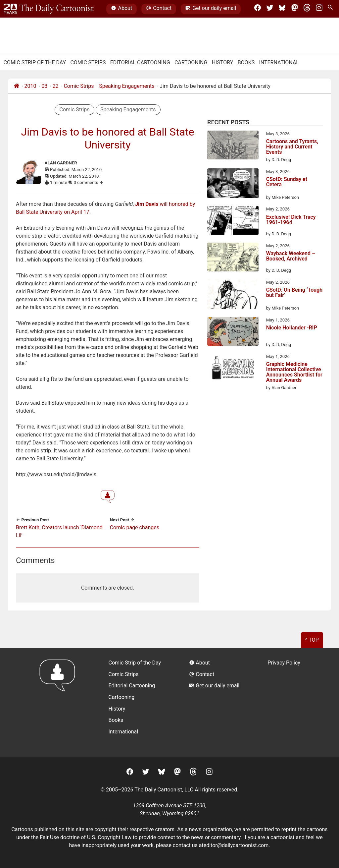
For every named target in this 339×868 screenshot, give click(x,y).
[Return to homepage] (59, 702)
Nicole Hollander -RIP (292, 328)
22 (56, 86)
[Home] (17, 86)
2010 (30, 86)
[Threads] (307, 9)
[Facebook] (258, 9)
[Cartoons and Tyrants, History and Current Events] (233, 146)
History (223, 62)
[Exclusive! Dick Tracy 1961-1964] (233, 221)
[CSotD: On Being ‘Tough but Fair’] (233, 295)
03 (44, 86)
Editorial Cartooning (140, 62)
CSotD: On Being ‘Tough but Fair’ (294, 293)
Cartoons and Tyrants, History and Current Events (292, 147)
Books (246, 62)
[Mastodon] (295, 9)
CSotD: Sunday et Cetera (287, 182)
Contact (159, 9)
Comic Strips (88, 62)
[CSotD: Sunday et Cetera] (233, 185)
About (121, 9)
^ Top (312, 640)
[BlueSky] (282, 9)
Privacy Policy (284, 663)
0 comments (89, 182)
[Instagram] (319, 9)
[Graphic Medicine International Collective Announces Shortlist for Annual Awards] (233, 369)
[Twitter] (270, 9)
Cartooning (191, 62)
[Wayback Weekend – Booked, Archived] (233, 258)
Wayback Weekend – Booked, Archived (291, 256)
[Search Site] (331, 9)
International (279, 62)
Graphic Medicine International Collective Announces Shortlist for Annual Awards (294, 372)
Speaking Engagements (127, 86)
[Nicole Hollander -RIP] (233, 332)
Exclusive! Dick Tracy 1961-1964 (291, 220)
